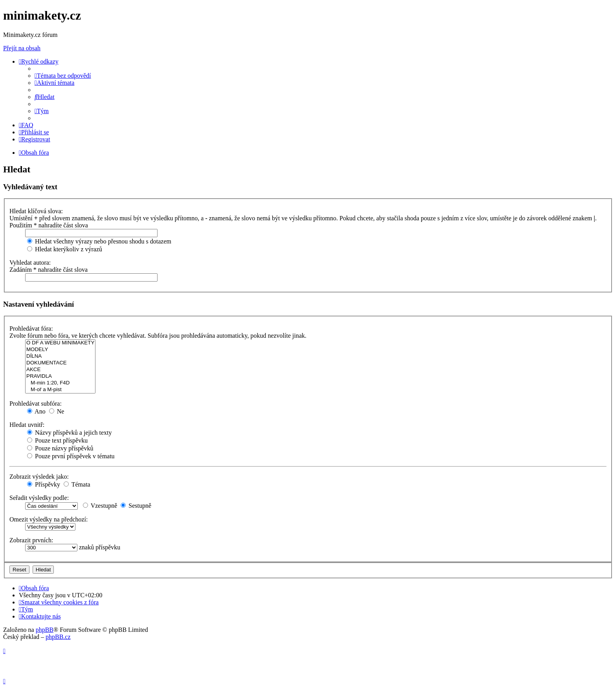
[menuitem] (63, 76)
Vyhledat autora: (30, 263)
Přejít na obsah (22, 48)
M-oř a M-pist (60, 390)
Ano (36, 411)
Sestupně (136, 506)
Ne (57, 411)
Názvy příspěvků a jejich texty (70, 433)
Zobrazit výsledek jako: (39, 477)
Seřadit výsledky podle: (39, 498)
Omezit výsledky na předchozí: (49, 519)
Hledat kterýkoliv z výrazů (65, 249)
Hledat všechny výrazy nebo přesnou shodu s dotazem (99, 241)
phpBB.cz (58, 637)
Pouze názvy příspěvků (60, 448)
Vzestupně (100, 506)
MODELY (60, 350)
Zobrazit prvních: (31, 540)
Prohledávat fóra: (31, 328)
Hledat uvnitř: (27, 425)
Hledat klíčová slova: (36, 211)
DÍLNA (60, 356)
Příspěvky (44, 484)
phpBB (45, 630)
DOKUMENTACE (60, 363)
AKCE (60, 370)
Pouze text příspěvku (57, 440)
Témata (77, 484)
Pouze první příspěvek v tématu (71, 456)
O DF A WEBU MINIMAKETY (60, 343)
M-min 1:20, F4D (60, 383)
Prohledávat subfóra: (36, 403)
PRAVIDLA (60, 376)
